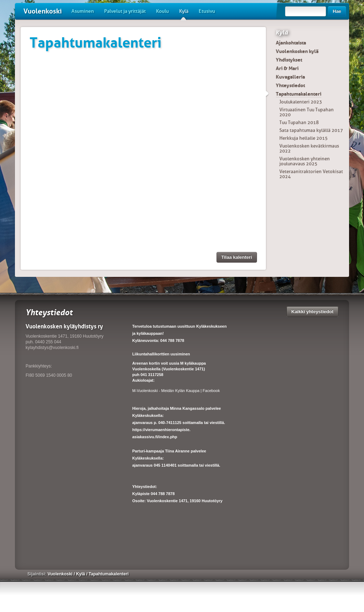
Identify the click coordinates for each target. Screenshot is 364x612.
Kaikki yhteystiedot (313, 312)
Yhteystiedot (290, 85)
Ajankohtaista (291, 43)
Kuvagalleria (290, 77)
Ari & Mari (287, 68)
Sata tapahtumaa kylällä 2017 (311, 130)
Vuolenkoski (43, 11)
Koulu (162, 11)
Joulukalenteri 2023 (301, 102)
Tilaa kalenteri (237, 257)
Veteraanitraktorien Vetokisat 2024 (311, 174)
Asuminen (83, 11)
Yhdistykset (289, 60)
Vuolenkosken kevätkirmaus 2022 (309, 148)
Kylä (184, 14)
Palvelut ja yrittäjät (125, 11)
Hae (337, 11)
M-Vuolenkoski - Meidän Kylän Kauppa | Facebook (176, 391)
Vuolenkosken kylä (297, 51)
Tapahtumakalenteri (299, 94)
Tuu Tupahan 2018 (299, 122)
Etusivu (207, 11)
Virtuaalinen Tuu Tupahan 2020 (307, 112)
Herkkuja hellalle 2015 (304, 138)
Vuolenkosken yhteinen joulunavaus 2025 (305, 161)
